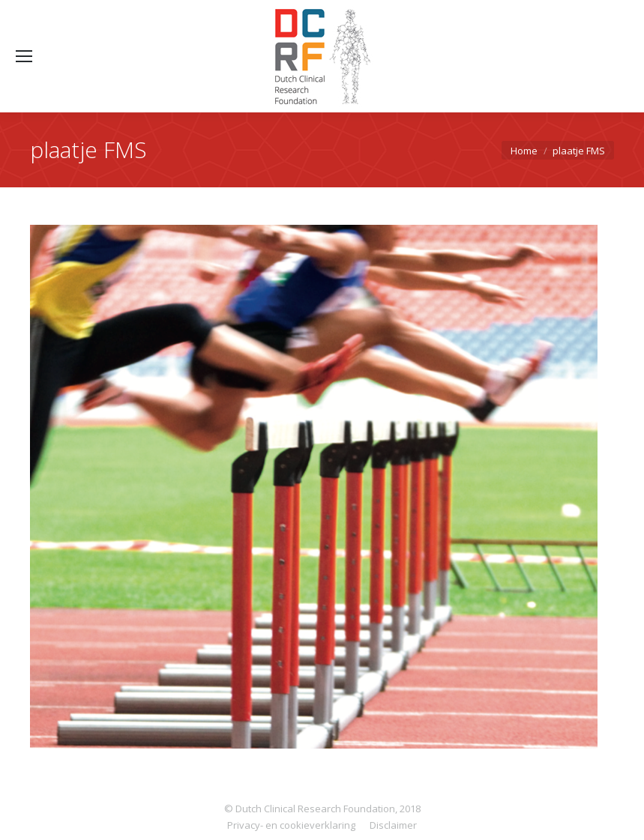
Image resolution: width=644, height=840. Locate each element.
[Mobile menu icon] (24, 56)
